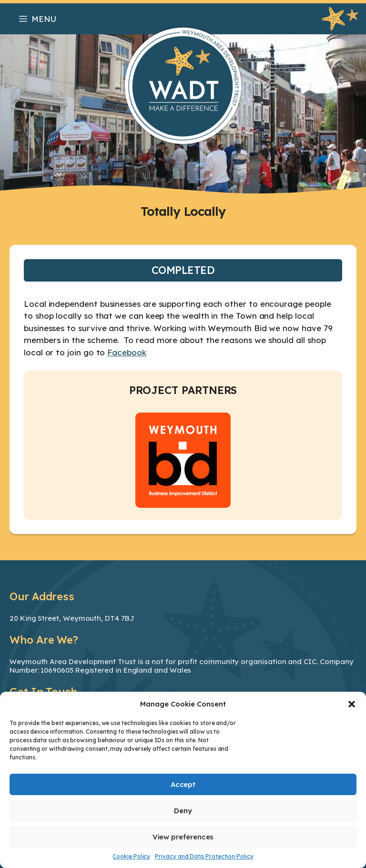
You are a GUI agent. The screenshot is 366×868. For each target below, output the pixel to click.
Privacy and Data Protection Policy (204, 856)
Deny (183, 811)
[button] (352, 704)
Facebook (127, 352)
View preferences (183, 837)
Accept (183, 784)
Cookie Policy (131, 856)
